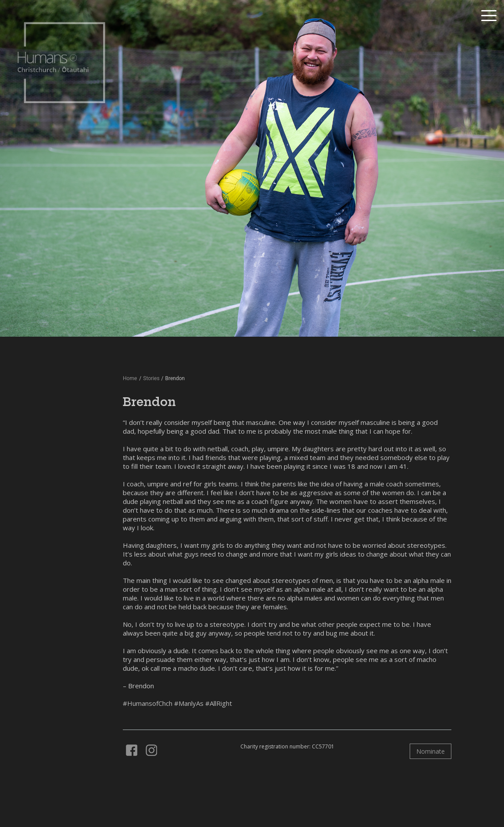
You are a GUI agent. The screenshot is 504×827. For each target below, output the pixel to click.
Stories (151, 378)
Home (130, 378)
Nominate (431, 751)
